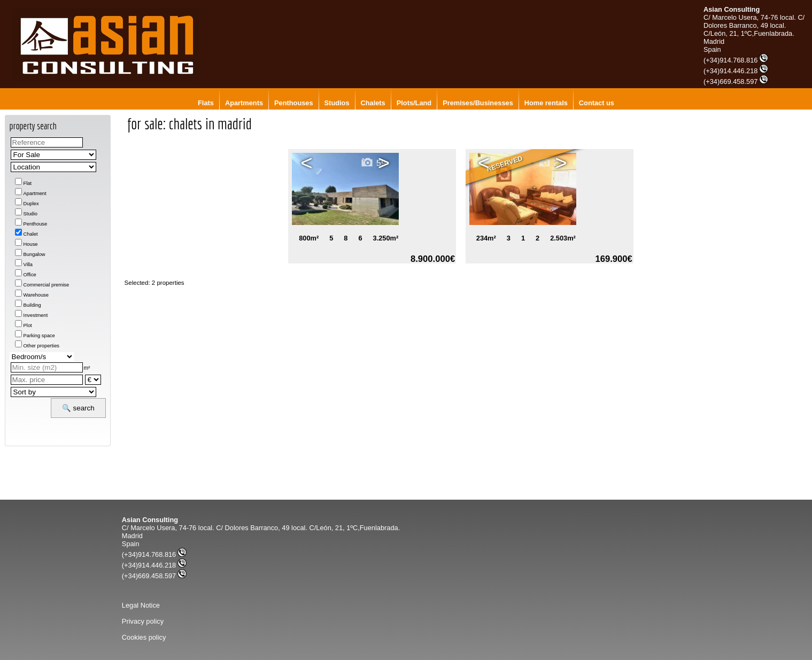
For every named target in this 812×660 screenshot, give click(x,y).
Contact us (597, 103)
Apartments (244, 103)
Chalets (373, 103)
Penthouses (294, 103)
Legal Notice (141, 605)
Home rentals (546, 103)
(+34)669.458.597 (736, 81)
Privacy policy (143, 621)
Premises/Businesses (478, 103)
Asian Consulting (732, 9)
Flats (206, 103)
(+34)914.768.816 (736, 60)
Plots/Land (414, 103)
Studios (337, 103)
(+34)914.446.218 (736, 71)
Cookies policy (144, 637)
